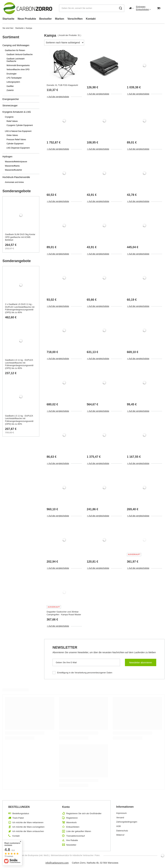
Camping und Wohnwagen (16, 45)
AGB (118, 826)
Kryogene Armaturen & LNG (17, 112)
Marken (60, 19)
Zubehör (10, 90)
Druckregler (11, 74)
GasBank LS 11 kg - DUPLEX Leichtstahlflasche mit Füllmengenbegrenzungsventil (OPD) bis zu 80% (19, 364)
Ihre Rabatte (72, 840)
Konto (66, 807)
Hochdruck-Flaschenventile (16, 177)
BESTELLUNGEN (19, 807)
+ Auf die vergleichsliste (58, 97)
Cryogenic (9, 117)
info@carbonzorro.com (57, 863)
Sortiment (11, 37)
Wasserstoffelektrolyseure (16, 162)
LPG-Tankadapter (14, 78)
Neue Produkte (27, 19)
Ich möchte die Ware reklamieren (28, 822)
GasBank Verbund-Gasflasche (20, 54)
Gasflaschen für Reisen (15, 50)
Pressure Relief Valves (16, 140)
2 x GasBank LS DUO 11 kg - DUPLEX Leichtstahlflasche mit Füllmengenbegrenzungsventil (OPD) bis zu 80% (20, 308)
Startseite (8, 19)
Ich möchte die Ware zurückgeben (28, 827)
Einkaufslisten (143, 9)
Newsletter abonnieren (141, 663)
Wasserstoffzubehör (13, 170)
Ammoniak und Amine (14, 182)
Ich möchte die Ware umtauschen (28, 831)
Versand (120, 818)
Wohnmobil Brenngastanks (18, 65)
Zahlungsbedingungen (127, 822)
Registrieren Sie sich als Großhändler (84, 813)
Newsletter (65, 647)
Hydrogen (7, 157)
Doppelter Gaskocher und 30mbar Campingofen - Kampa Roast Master (64, 613)
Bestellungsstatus (21, 813)
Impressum (121, 813)
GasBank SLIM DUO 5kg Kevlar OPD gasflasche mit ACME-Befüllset (20, 237)
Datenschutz (122, 831)
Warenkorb (71, 822)
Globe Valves (12, 135)
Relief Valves (12, 121)
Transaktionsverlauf (75, 836)
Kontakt (91, 19)
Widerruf (120, 835)
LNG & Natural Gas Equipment (18, 131)
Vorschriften (75, 19)
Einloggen (141, 7)
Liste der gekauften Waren (79, 831)
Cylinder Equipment (15, 144)
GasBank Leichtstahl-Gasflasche (16, 60)
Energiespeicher (11, 99)
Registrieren (72, 818)
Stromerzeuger (10, 106)
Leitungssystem (13, 82)
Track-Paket (18, 818)
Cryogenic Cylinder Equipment (20, 125)
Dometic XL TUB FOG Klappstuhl (62, 85)
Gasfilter (10, 86)
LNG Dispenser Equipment (18, 148)
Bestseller (46, 19)
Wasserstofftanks (12, 166)
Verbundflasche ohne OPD (18, 70)
